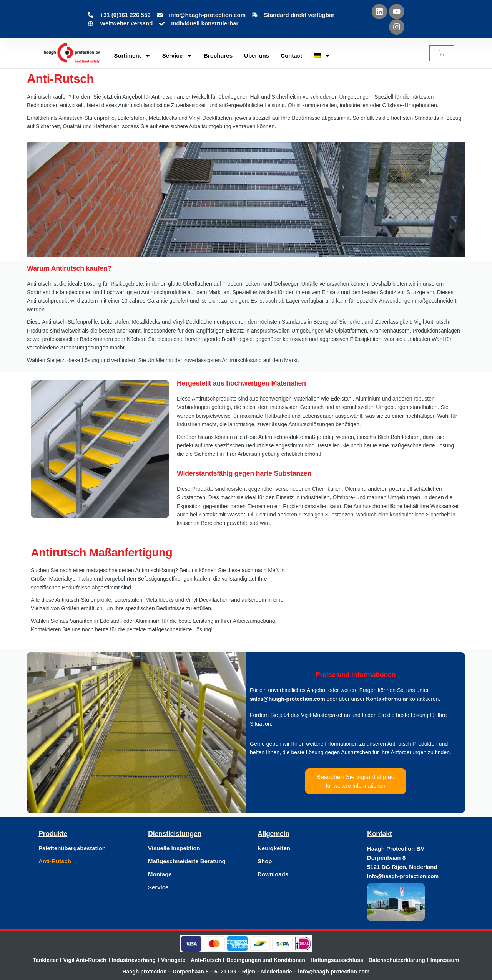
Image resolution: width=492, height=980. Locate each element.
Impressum (445, 960)
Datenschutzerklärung (397, 960)
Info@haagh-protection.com (403, 876)
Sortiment (132, 56)
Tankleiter (45, 960)
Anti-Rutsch (55, 861)
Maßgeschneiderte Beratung (187, 861)
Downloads (273, 874)
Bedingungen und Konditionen (266, 960)
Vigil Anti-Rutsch (85, 960)
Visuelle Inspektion (174, 848)
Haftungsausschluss (337, 960)
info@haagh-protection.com (334, 972)
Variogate (173, 960)
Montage (160, 874)
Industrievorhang (134, 960)
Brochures (218, 55)
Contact (291, 55)
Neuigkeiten (274, 848)
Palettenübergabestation (72, 848)
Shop (265, 861)
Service (177, 56)
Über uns (257, 55)
